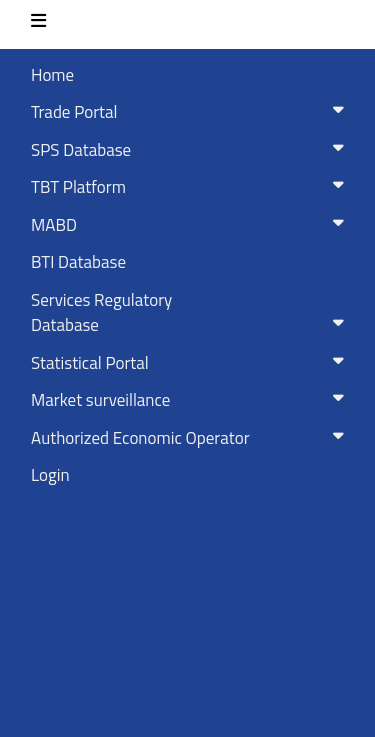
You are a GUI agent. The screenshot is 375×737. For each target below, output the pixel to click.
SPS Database (191, 150)
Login (50, 475)
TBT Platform (191, 187)
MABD (191, 225)
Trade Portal (191, 112)
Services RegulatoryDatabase (191, 313)
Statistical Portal (191, 363)
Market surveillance (191, 400)
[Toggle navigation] (38, 24)
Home (52, 75)
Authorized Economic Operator (191, 438)
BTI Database (78, 262)
